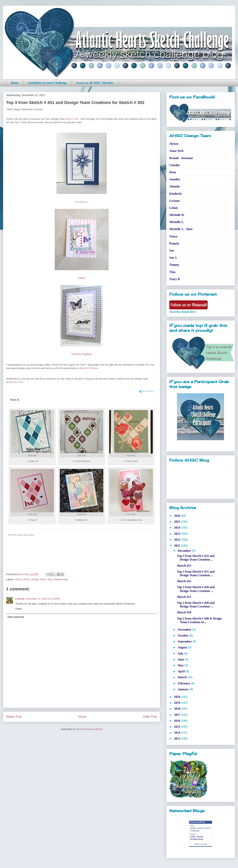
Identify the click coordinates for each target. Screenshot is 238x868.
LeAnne (20, 599)
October (183, 635)
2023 (178, 534)
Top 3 (50, 579)
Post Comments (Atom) (89, 729)
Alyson (174, 144)
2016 (178, 721)
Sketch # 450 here (89, 368)
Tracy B (174, 279)
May (181, 665)
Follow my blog (201, 844)
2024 (178, 528)
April (182, 671)
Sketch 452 (184, 581)
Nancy (174, 236)
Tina (172, 272)
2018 (178, 709)
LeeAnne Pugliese (82, 354)
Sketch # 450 (72, 119)
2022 (178, 540)
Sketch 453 (184, 566)
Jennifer (175, 179)
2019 (178, 703)
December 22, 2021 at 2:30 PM (43, 599)
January (184, 689)
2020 (178, 697)
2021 (178, 546)
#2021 (18, 579)
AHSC (26, 579)
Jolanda (174, 186)
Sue (172, 251)
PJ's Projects (82, 202)
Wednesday (61, 579)
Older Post (150, 717)
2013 (178, 738)
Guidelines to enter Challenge (47, 83)
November (185, 630)
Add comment (16, 617)
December (185, 551)
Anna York (176, 151)
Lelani (174, 208)
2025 (178, 522)
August (183, 647)
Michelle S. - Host (181, 229)
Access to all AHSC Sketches (95, 83)
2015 (178, 727)
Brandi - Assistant (181, 158)
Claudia (174, 165)
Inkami (82, 278)
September (185, 641)
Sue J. (173, 258)
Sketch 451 (184, 597)
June (181, 659)
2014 (178, 733)
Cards (193, 837)
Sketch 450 (184, 612)
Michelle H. (177, 215)
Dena (173, 172)
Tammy (174, 265)
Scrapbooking (196, 839)
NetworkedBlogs (197, 822)
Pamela (174, 243)
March (183, 677)
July (181, 653)
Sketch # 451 (16, 382)
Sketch (200, 837)
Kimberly (176, 194)
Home (15, 83)
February (184, 683)
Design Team (39, 579)
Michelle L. (177, 222)
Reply (19, 609)
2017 (178, 715)
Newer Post (14, 717)
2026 (178, 516)
